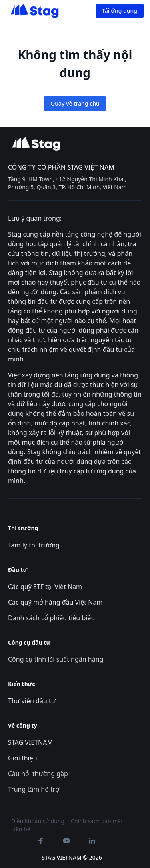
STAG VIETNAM (30, 742)
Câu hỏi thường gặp (38, 774)
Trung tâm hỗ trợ (34, 789)
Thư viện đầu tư (32, 701)
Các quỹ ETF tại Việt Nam (45, 587)
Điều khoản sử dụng (38, 821)
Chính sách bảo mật (97, 821)
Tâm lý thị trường (34, 545)
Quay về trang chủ (75, 103)
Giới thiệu (23, 758)
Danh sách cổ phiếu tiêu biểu (51, 618)
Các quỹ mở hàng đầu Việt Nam (55, 602)
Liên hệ (21, 829)
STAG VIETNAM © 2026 (72, 857)
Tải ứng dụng (120, 11)
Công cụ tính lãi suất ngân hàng (56, 659)
